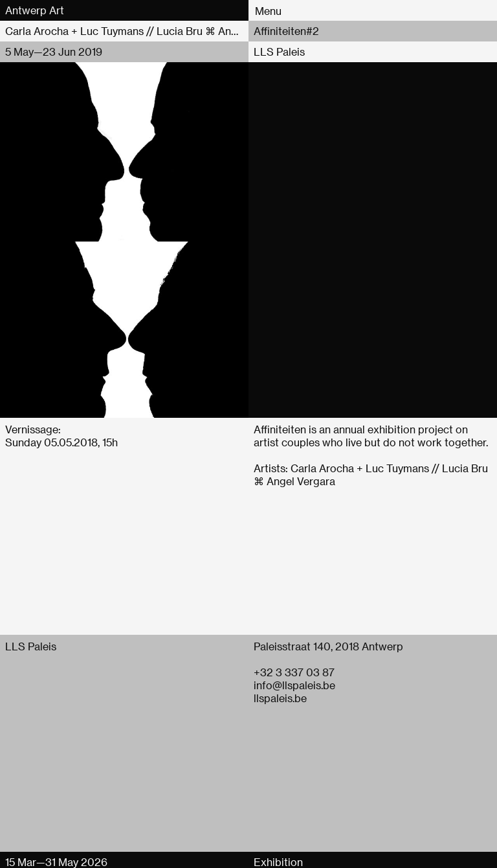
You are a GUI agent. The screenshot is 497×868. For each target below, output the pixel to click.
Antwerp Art (35, 10)
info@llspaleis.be (294, 685)
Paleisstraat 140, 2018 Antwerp (328, 646)
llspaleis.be (280, 698)
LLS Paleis (279, 51)
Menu (268, 11)
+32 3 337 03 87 (294, 672)
